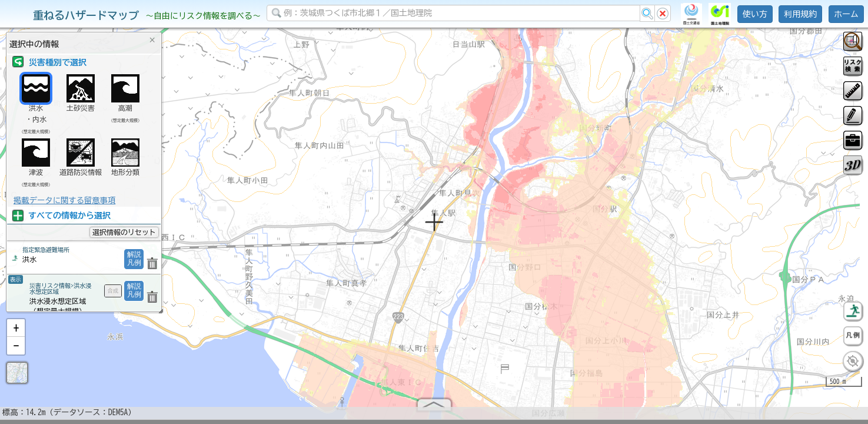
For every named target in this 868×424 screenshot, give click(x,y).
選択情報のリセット (124, 232)
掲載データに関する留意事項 (64, 200)
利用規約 (800, 14)
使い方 (755, 14)
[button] (16, 333)
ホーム (846, 14)
